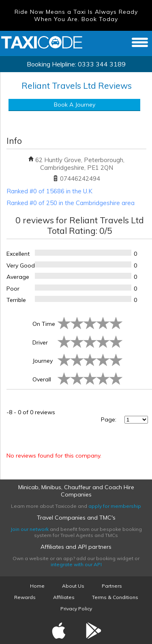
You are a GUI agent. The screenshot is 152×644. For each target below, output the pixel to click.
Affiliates (64, 597)
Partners (112, 586)
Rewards (25, 597)
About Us (73, 586)
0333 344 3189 (102, 64)
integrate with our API (76, 564)
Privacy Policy (76, 609)
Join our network (30, 529)
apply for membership (115, 506)
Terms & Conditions (115, 597)
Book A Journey (75, 105)
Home (37, 586)
